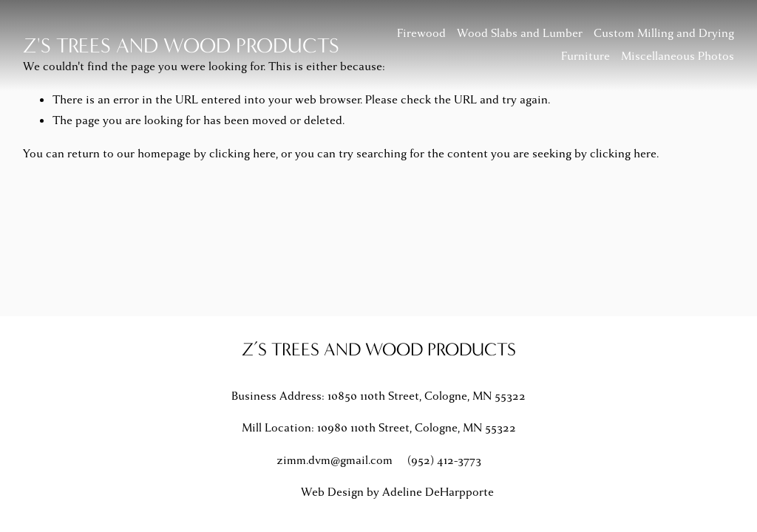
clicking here (242, 154)
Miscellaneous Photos (678, 56)
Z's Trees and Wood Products (181, 45)
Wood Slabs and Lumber (520, 33)
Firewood (421, 33)
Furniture (585, 56)
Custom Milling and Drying (664, 33)
